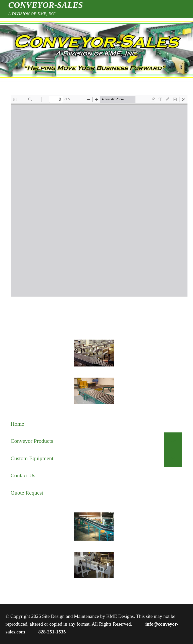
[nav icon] (18, 49)
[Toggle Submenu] (173, 441)
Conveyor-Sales (46, 5)
